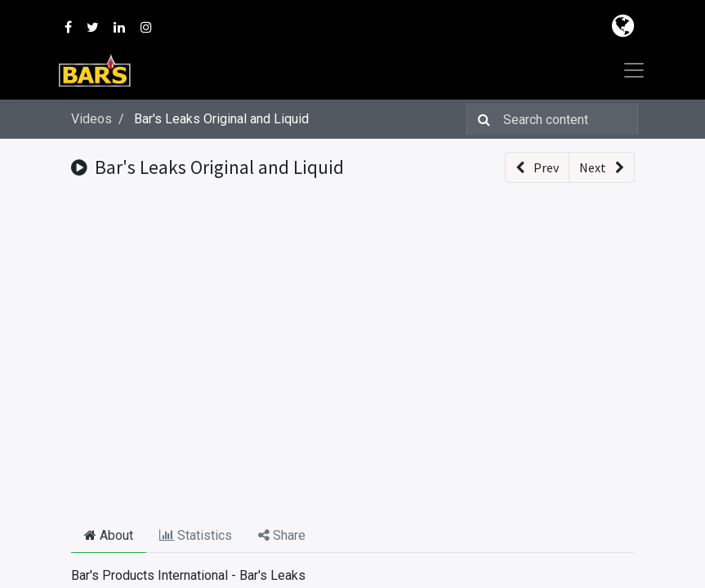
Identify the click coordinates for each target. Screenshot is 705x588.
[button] (537, 167)
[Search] (481, 119)
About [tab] (109, 535)
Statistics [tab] (196, 535)
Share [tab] (282, 535)
